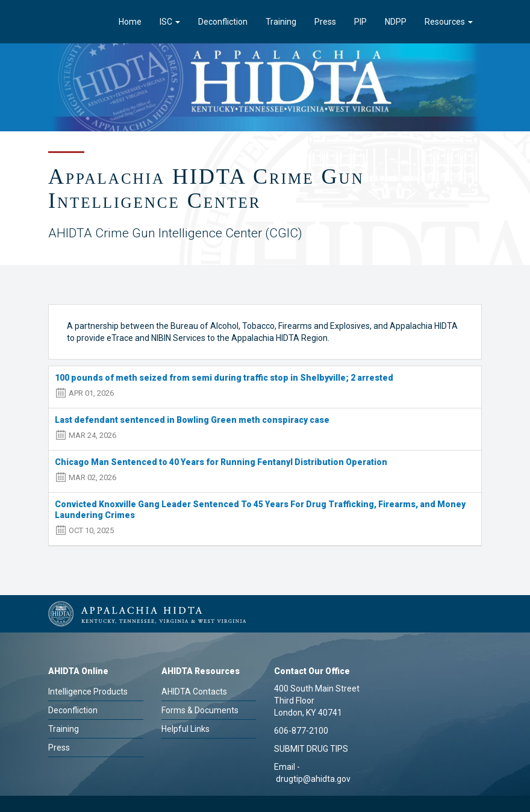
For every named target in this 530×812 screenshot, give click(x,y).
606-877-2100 (301, 731)
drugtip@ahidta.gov (313, 779)
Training (281, 22)
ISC (170, 22)
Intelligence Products (88, 692)
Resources (449, 22)
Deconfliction (223, 22)
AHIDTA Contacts (194, 692)
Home (130, 22)
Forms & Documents (200, 710)
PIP (360, 22)
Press (325, 22)
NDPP (396, 22)
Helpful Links (185, 729)
